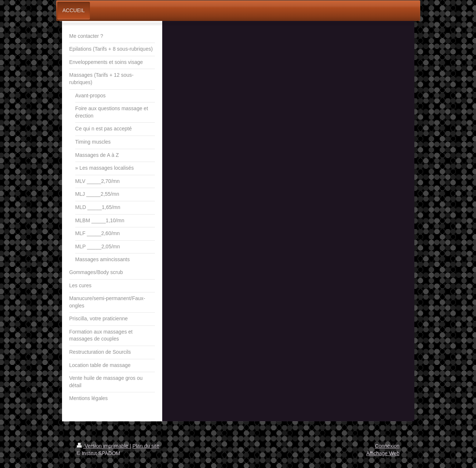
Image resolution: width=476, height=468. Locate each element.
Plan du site (146, 446)
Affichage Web (383, 453)
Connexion (387, 446)
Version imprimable (103, 446)
